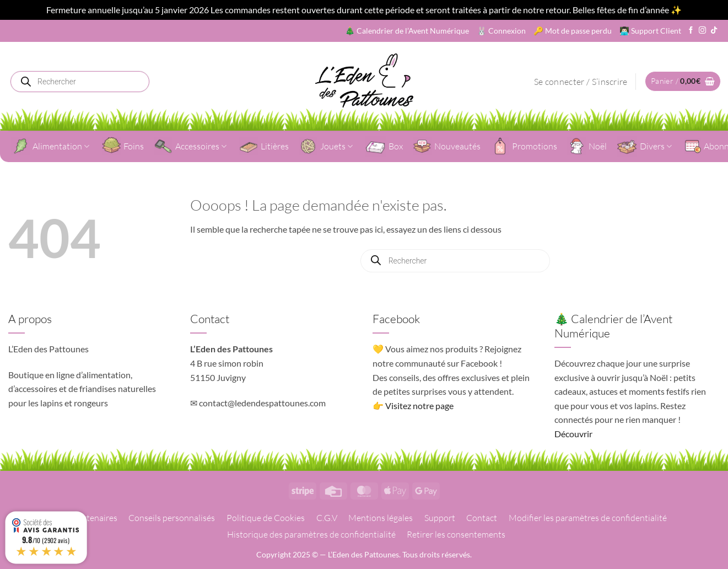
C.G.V (327, 518)
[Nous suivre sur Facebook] (691, 31)
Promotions (524, 146)
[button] (581, 82)
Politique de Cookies (266, 518)
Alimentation (50, 146)
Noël (587, 146)
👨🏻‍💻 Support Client (650, 31)
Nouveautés (447, 146)
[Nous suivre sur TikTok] (714, 31)
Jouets (326, 146)
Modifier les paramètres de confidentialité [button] (588, 518)
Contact (482, 518)
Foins (123, 146)
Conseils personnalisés (172, 518)
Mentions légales (381, 518)
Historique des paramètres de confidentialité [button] (311, 534)
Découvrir (573, 434)
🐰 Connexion (501, 31)
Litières (264, 146)
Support (440, 518)
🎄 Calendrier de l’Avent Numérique (407, 31)
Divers (644, 146)
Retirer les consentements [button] (456, 534)
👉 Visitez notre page (413, 406)
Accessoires (190, 146)
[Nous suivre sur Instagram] (702, 31)
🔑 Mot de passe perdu (573, 31)
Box (384, 146)
